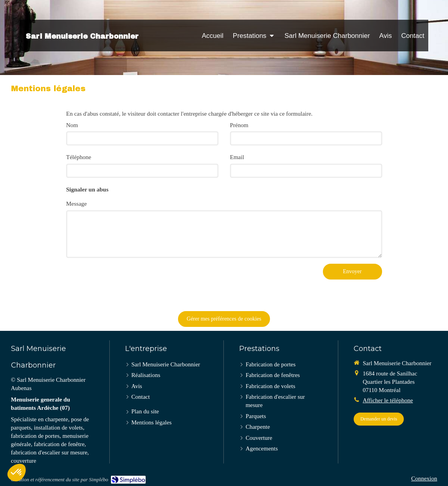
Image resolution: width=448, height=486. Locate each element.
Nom (72, 125)
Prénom (239, 125)
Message (77, 204)
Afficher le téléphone (388, 400)
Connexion (424, 478)
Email (237, 157)
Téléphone (79, 157)
